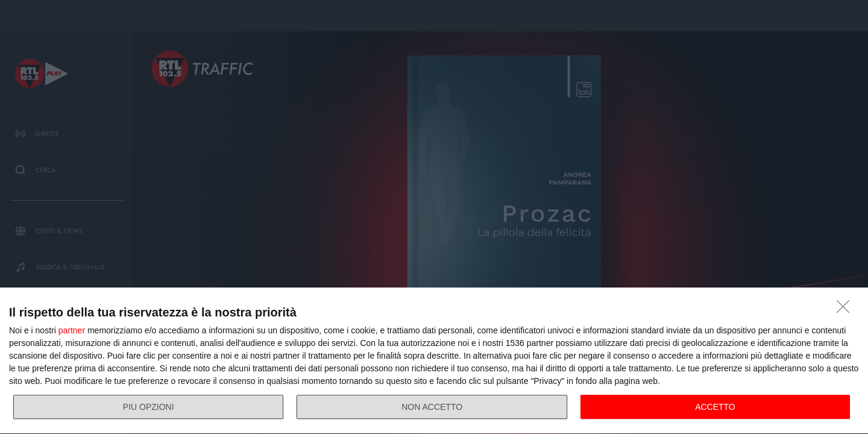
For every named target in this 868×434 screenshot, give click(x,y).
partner (72, 330)
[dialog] (434, 361)
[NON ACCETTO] (846, 310)
